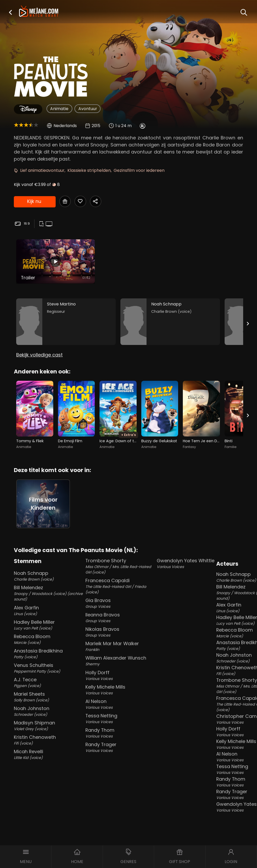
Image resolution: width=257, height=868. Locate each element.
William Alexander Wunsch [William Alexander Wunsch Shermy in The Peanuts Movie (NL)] (120, 661)
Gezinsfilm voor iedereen (139, 170)
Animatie (59, 109)
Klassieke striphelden (89, 170)
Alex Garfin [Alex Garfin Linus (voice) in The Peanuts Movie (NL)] (49, 611)
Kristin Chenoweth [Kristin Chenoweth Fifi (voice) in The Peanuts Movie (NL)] (49, 740)
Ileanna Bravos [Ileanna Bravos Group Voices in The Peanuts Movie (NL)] (120, 618)
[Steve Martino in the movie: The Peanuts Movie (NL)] (66, 322)
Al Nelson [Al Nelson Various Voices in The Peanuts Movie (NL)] (120, 704)
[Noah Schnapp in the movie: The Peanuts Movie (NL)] (170, 322)
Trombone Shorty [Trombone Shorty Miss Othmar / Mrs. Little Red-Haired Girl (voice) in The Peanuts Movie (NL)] (120, 566)
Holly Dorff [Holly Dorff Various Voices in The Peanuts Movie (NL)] (120, 675)
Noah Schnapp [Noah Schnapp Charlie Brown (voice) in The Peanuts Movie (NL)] (49, 576)
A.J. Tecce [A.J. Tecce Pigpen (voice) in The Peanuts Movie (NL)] (49, 682)
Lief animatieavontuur (42, 170)
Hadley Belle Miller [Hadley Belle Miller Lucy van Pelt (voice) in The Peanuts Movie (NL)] (49, 625)
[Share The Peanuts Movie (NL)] (96, 201)
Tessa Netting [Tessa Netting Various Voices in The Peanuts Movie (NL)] (120, 719)
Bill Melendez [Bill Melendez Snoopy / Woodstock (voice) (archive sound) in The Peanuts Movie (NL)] (49, 593)
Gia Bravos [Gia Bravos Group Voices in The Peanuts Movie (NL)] (120, 603)
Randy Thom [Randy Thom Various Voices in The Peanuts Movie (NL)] (120, 733)
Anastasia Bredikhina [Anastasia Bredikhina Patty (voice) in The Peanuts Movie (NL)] (49, 654)
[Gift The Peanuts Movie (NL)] (65, 201)
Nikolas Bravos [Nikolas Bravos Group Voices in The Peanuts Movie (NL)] (120, 632)
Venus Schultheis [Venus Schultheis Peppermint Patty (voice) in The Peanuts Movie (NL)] (49, 668)
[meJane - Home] (39, 12)
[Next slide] (248, 324)
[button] (10, 12)
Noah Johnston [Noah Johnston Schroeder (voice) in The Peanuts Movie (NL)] (49, 711)
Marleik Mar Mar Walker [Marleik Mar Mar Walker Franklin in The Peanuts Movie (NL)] (120, 646)
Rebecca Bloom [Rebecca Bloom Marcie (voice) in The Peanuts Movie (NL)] (49, 639)
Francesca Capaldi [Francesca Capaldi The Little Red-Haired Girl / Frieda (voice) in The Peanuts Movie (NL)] (120, 586)
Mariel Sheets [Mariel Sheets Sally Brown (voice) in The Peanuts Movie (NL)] (49, 697)
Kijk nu (34, 201)
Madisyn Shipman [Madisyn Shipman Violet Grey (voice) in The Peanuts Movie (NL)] (49, 726)
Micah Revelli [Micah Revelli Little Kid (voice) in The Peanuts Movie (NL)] (49, 754)
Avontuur (88, 109)
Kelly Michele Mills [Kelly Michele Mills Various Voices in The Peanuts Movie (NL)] (120, 690)
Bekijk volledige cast (39, 355)
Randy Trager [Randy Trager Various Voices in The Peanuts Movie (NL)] (120, 747)
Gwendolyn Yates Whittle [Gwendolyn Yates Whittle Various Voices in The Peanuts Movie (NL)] (186, 563)
